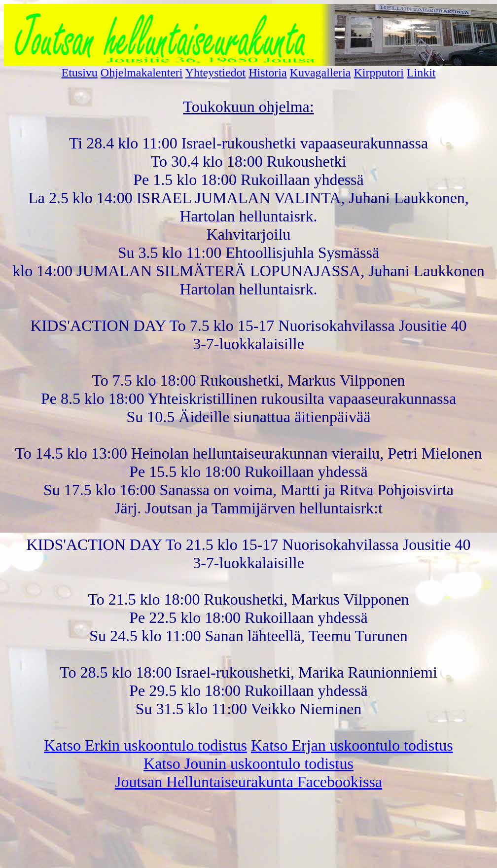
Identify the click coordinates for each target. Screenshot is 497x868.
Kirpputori (378, 72)
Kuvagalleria (320, 72)
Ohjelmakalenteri (142, 72)
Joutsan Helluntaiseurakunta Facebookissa (248, 782)
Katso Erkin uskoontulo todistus (145, 745)
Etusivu (80, 72)
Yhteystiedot (216, 72)
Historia (267, 72)
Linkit (421, 72)
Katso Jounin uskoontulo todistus (248, 763)
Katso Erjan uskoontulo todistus (352, 745)
